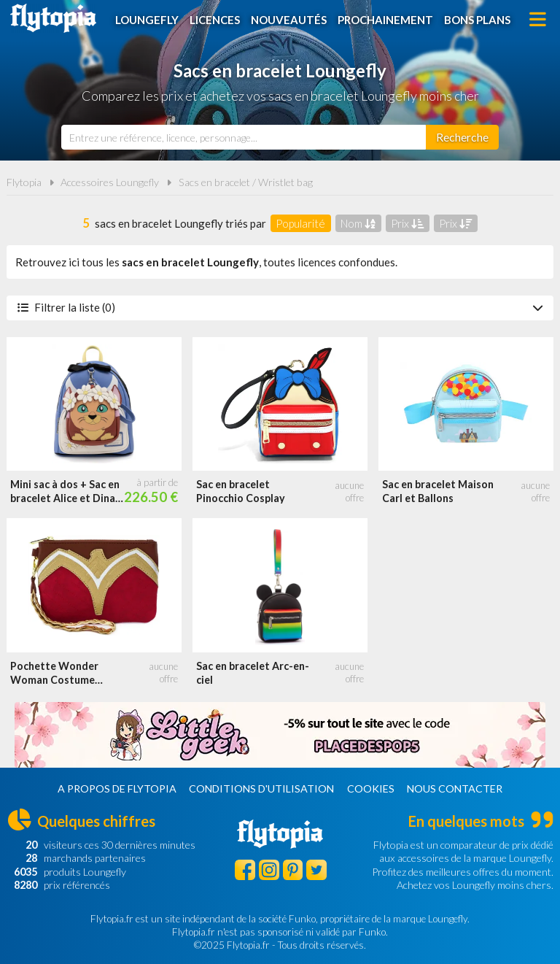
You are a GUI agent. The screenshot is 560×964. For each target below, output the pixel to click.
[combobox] (244, 137)
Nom (358, 223)
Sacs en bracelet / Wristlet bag (246, 182)
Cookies (371, 788)
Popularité (300, 223)
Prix (407, 223)
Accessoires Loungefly (110, 182)
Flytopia (53, 18)
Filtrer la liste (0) (280, 307)
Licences (215, 20)
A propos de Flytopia (117, 788)
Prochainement (385, 20)
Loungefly (147, 20)
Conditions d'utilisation (261, 788)
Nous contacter (455, 788)
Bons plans (477, 20)
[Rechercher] (462, 137)
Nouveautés (289, 20)
